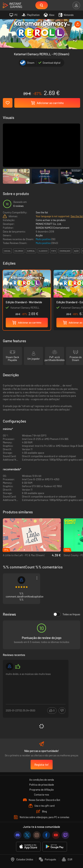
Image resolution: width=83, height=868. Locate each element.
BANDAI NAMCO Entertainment (53, 228)
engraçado (65, 251)
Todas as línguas (67, 614)
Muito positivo (44, 239)
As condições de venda (42, 780)
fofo (54, 251)
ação (76, 251)
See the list (42, 212)
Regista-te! (42, 765)
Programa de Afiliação (42, 790)
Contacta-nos (41, 795)
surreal (31, 251)
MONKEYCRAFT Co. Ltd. (49, 224)
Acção (39, 235)
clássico (43, 251)
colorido (19, 251)
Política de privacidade (42, 785)
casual (7, 251)
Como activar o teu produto (51, 220)
